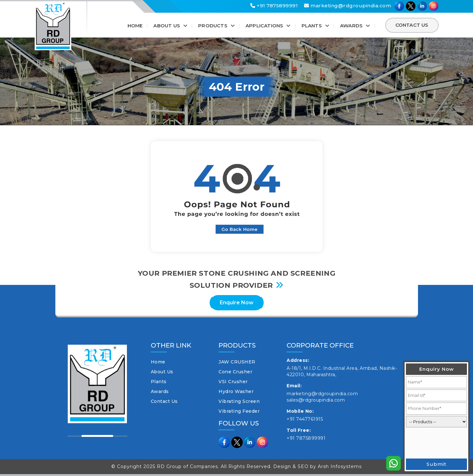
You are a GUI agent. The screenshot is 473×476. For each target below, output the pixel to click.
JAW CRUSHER (237, 362)
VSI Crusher (233, 382)
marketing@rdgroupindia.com (348, 6)
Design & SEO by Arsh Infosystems (317, 466)
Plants (312, 26)
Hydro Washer (236, 391)
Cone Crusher (235, 372)
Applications (264, 26)
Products (213, 26)
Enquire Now (237, 303)
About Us (167, 26)
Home (135, 26)
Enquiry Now (437, 369)
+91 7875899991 (274, 6)
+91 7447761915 (305, 419)
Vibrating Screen (239, 401)
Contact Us (412, 25)
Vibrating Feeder (239, 411)
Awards (351, 26)
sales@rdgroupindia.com (316, 400)
